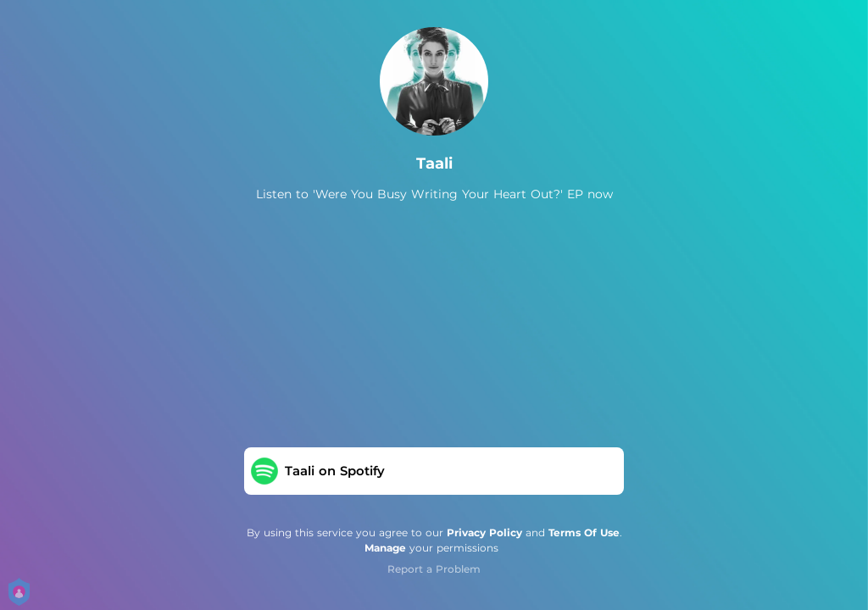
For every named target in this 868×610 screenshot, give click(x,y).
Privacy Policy (484, 532)
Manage (385, 548)
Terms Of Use (584, 532)
